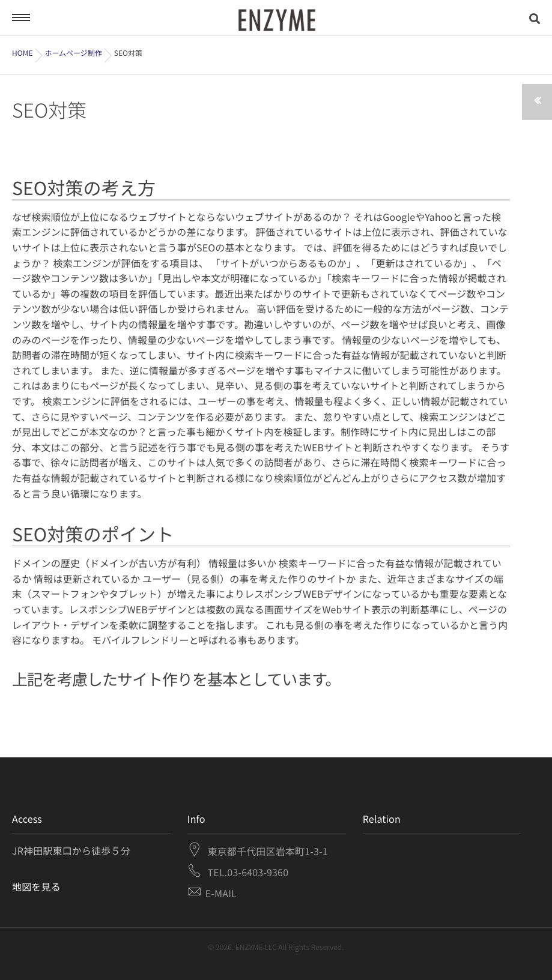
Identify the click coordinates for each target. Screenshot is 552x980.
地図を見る (36, 886)
